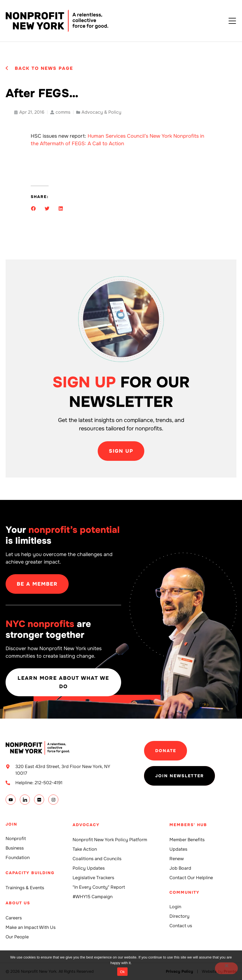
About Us (18, 903)
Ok (122, 972)
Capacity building (30, 873)
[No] (226, 968)
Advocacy (86, 825)
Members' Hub (188, 825)
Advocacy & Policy (101, 112)
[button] (33, 208)
